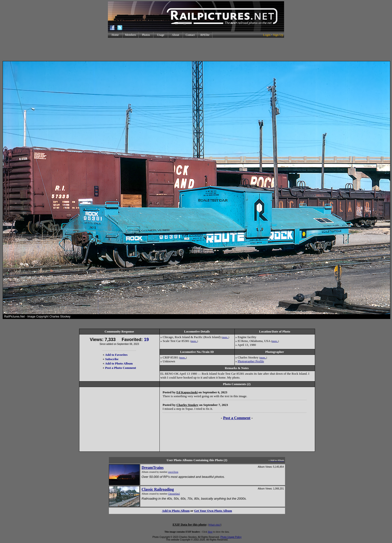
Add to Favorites (116, 355)
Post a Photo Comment (121, 368)
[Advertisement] (196, 49)
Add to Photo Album (119, 363)
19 (146, 340)
